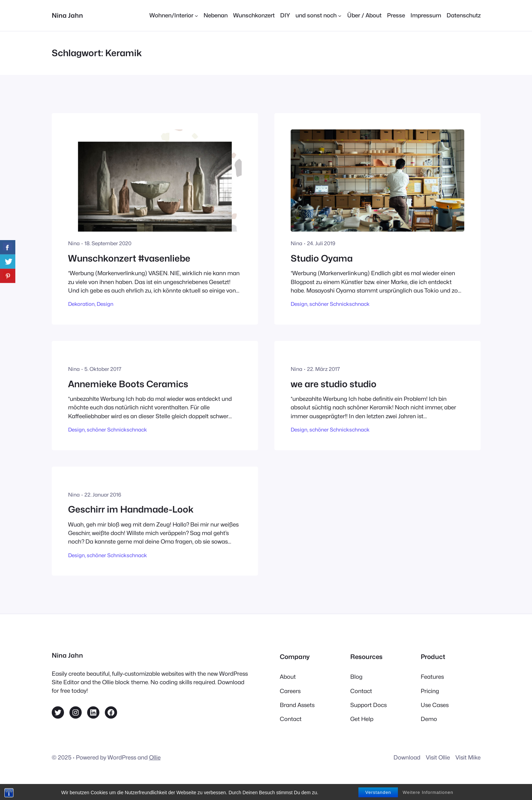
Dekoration (81, 304)
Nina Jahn (67, 15)
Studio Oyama (322, 258)
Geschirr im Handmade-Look (131, 509)
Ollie (155, 757)
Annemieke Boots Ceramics (128, 384)
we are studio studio (334, 384)
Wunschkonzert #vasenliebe (129, 258)
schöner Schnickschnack (340, 304)
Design (105, 304)
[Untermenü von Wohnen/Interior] (174, 15)
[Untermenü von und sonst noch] (318, 15)
